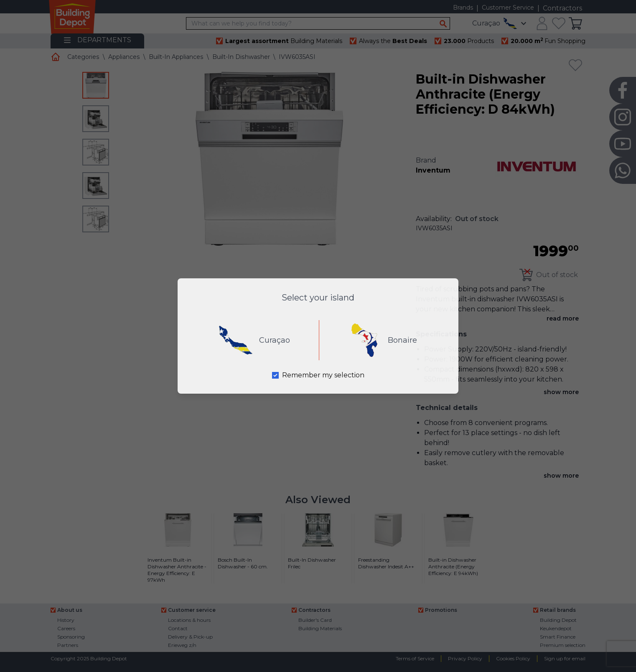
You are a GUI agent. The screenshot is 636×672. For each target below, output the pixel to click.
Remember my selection (323, 375)
